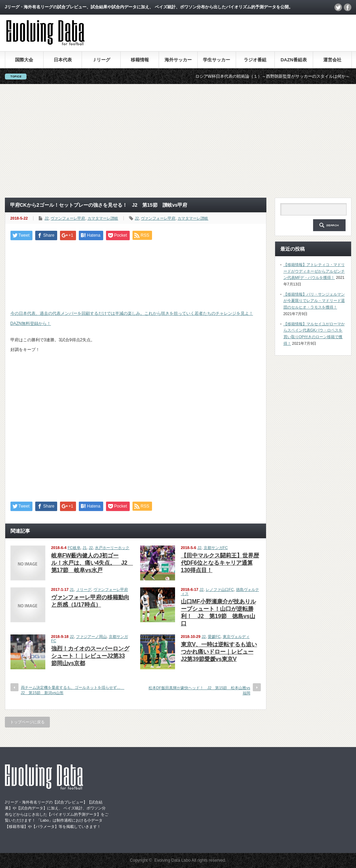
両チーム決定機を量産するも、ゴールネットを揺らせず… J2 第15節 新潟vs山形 (73, 690)
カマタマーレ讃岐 (103, 218)
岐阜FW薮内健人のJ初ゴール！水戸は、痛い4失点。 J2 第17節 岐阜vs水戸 (92, 563)
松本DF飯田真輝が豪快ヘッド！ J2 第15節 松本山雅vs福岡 (199, 690)
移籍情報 (140, 60)
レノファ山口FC (220, 589)
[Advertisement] (178, 141)
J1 (85, 548)
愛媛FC (214, 637)
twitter (338, 7)
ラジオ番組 (255, 60)
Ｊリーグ (101, 60)
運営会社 (332, 60)
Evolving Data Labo (173, 860)
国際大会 (24, 60)
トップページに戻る (27, 722)
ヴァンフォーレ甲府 (68, 218)
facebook (348, 7)
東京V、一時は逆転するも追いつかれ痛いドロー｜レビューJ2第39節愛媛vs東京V (219, 652)
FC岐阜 (74, 548)
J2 (47, 218)
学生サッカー (217, 60)
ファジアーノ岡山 (91, 637)
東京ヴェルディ (236, 637)
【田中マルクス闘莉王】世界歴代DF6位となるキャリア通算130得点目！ (220, 563)
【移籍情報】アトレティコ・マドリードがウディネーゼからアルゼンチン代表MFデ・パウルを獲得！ (314, 271)
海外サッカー (178, 60)
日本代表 (63, 60)
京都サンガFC (216, 548)
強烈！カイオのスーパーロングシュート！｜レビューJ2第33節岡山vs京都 (90, 656)
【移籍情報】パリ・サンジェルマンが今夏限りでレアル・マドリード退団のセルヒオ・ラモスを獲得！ (314, 301)
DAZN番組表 (294, 60)
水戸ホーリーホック (112, 548)
